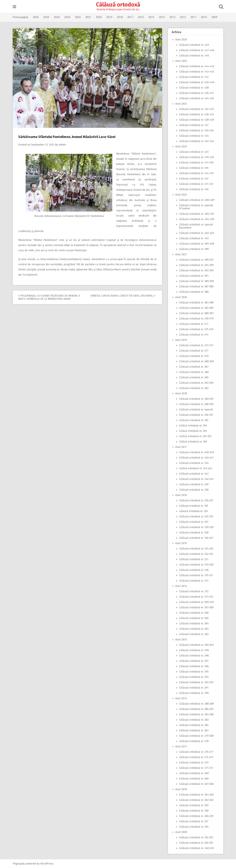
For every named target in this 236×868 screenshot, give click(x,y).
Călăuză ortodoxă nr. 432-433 (196, 109)
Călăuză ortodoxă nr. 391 (194, 276)
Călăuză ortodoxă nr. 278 (194, 741)
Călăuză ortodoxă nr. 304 (194, 624)
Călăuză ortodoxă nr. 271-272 (196, 768)
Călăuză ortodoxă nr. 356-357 (196, 415)
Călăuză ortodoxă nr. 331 (194, 522)
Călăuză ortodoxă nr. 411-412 (196, 184)
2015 (151, 17)
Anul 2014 (181, 586)
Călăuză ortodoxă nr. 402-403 (197, 233)
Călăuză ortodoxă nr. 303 (194, 629)
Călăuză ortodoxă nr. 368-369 (196, 361)
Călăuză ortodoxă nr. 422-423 (196, 141)
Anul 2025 (181, 61)
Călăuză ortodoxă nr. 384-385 (196, 303)
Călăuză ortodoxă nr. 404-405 (197, 219)
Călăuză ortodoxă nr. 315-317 (196, 575)
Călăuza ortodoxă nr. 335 (194, 506)
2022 (78, 17)
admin (62, 145)
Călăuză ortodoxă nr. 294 (194, 677)
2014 (162, 17)
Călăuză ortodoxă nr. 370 (194, 356)
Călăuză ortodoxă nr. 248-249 (196, 848)
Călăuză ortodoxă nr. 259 (194, 805)
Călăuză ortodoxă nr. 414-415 (196, 173)
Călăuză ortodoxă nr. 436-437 (196, 93)
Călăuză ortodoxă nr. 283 (194, 720)
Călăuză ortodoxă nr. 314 (194, 581)
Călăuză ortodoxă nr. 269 (194, 773)
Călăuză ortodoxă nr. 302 (194, 634)
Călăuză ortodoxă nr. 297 (194, 661)
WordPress (47, 864)
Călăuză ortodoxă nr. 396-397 (196, 260)
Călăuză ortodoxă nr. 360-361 (196, 399)
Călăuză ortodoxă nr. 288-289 (196, 704)
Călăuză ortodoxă (118, 5)
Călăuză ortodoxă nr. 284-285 (196, 714)
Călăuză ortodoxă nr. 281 (194, 730)
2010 (204, 17)
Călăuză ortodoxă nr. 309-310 (196, 602)
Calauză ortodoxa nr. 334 (194, 511)
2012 (183, 17)
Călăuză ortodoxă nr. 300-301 (196, 645)
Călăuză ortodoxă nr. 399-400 (197, 244)
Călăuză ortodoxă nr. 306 (194, 613)
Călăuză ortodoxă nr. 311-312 (196, 597)
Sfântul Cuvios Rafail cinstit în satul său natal (123, 296)
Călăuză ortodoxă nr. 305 (194, 618)
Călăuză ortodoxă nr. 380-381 (196, 313)
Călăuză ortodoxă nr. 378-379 (196, 319)
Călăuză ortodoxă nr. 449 (194, 45)
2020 (99, 17)
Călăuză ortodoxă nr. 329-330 (196, 527)
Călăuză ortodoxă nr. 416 (194, 168)
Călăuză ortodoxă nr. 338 (194, 490)
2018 (120, 17)
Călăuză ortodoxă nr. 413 (194, 179)
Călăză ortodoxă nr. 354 (193, 426)
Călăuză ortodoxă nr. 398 (194, 249)
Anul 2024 (181, 104)
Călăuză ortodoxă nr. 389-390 (196, 281)
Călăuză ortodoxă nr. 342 (194, 474)
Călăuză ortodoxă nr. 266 (194, 779)
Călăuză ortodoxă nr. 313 (194, 591)
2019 (109, 17)
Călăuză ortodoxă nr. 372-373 (196, 345)
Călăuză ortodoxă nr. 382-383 (196, 308)
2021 (88, 17)
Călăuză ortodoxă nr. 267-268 (196, 784)
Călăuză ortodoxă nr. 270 (194, 763)
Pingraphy (19, 864)
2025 (46, 17)
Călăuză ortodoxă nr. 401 (194, 238)
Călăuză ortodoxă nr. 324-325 (196, 549)
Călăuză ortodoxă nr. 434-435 (196, 98)
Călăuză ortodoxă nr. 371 (194, 351)
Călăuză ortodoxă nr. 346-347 (196, 458)
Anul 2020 (181, 297)
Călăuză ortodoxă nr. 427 (194, 125)
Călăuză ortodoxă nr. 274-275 (196, 757)
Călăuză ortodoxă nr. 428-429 (197, 120)
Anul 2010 (181, 789)
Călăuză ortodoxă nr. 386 (194, 292)
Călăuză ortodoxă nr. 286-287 (196, 709)
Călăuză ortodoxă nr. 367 (194, 367)
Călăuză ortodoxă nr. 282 (194, 725)
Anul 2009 (181, 832)
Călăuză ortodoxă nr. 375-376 (196, 329)
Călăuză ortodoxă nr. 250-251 (196, 843)
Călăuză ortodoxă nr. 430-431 (196, 114)
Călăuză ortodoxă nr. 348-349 (196, 452)
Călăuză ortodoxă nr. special (196, 410)
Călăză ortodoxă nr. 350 (193, 442)
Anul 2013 (181, 640)
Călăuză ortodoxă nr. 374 (194, 335)
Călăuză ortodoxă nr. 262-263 (196, 800)
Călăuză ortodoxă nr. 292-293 (196, 682)
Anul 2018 (181, 394)
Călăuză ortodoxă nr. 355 (194, 420)
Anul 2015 (181, 543)
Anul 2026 (181, 40)
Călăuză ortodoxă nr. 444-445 (197, 66)
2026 (36, 17)
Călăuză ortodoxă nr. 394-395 (196, 265)
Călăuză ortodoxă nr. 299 (194, 650)
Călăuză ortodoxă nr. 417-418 (196, 163)
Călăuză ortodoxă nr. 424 (194, 136)
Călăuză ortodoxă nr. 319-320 (196, 565)
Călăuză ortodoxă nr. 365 (194, 377)
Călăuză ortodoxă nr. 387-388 (196, 287)
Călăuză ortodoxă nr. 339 (194, 484)
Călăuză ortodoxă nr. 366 (194, 372)
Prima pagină (20, 17)
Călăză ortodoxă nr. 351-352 (195, 436)
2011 (193, 17)
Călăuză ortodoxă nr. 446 (194, 56)
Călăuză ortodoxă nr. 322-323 (196, 554)
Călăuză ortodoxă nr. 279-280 (196, 736)
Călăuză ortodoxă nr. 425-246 (196, 130)
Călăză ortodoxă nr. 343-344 (196, 468)
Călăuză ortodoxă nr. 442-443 (197, 72)
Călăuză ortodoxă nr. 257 (194, 821)
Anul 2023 (181, 147)
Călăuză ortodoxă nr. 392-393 (196, 270)
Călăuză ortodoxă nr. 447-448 (197, 50)
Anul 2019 (181, 340)
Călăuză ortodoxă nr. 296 (194, 666)
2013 (172, 17)
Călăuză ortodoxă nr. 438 (194, 88)
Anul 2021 (181, 254)
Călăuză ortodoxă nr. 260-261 (196, 816)
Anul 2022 (181, 195)
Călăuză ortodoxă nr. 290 (194, 693)
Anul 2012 (181, 698)
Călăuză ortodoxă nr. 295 (194, 672)
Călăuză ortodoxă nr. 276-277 (196, 752)
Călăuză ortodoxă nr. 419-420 (196, 157)
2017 (130, 17)
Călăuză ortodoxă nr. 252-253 (196, 837)
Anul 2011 (181, 747)
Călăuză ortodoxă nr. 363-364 (196, 383)
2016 (141, 17)
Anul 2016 (181, 495)
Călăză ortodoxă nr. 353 (193, 431)
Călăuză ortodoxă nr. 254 (194, 827)
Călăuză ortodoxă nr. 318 (194, 570)
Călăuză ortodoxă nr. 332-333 (196, 517)
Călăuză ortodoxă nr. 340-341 (196, 479)
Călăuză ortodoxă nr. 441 (194, 77)
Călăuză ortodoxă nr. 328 (194, 533)
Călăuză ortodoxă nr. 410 (194, 189)
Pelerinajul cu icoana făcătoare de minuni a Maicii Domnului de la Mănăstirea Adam (49, 297)
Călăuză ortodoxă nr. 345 (194, 463)
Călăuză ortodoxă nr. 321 (194, 559)
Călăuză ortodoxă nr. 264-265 (196, 795)
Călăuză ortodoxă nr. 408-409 (197, 200)
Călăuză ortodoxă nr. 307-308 (196, 607)
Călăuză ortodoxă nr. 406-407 (197, 214)
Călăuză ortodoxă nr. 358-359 (196, 404)
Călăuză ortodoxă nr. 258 (194, 811)
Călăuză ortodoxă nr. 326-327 (196, 538)
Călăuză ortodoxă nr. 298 (194, 656)
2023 (67, 17)
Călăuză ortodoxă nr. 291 (194, 688)
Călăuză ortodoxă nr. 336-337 (196, 500)
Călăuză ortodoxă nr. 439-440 (197, 82)
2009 (214, 17)
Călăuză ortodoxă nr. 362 (194, 388)
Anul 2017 (181, 447)
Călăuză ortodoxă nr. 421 (194, 152)
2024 (57, 17)
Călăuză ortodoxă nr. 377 (194, 324)
